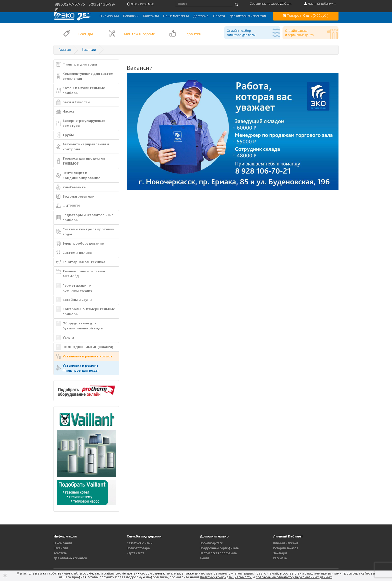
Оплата (219, 16)
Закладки (280, 553)
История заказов (285, 548)
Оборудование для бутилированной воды (79, 326)
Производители (211, 543)
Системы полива (74, 253)
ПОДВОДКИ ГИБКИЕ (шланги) (84, 347)
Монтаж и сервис (139, 34)
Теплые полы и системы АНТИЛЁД (80, 273)
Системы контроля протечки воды (85, 232)
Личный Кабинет (286, 543)
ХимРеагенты (71, 187)
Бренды (85, 34)
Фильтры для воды (76, 64)
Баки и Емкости (73, 102)
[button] (109, 16)
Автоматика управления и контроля (82, 147)
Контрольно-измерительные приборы (85, 311)
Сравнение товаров (271, 4)
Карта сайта (135, 553)
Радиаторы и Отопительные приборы (85, 217)
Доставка (201, 16)
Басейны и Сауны (74, 300)
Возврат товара (138, 548)
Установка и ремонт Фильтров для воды (77, 368)
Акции (204, 558)
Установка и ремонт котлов (84, 356)
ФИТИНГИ (68, 206)
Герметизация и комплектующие (74, 288)
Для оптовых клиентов (248, 16)
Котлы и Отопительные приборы (80, 90)
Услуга (65, 338)
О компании (63, 543)
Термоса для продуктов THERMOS (80, 161)
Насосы (66, 111)
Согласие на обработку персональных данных (294, 577)
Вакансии (131, 16)
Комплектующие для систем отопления (85, 76)
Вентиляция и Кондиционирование (78, 175)
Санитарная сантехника (80, 262)
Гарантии (193, 34)
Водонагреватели (75, 196)
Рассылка (280, 558)
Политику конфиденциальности (226, 577)
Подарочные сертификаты (219, 548)
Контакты (151, 16)
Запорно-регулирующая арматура (80, 123)
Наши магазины (176, 16)
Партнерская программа (218, 553)
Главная (65, 50)
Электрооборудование (80, 243)
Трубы (65, 135)
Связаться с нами (140, 543)
